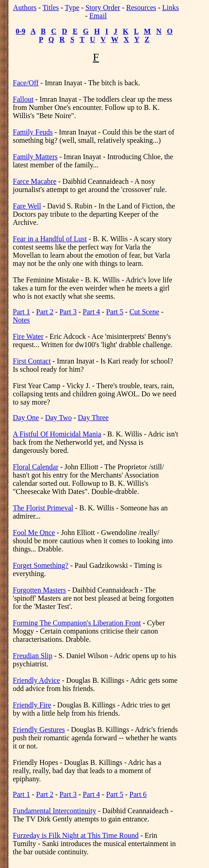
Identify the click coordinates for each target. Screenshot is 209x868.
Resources (141, 8)
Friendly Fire (32, 705)
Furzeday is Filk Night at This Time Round (76, 835)
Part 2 (45, 312)
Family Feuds (33, 132)
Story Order (103, 8)
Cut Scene (144, 312)
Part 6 (138, 794)
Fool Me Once (34, 533)
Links (171, 8)
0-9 (20, 31)
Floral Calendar (36, 467)
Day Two (59, 418)
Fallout (23, 99)
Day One (26, 418)
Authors (25, 8)
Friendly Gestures (39, 730)
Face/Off (26, 83)
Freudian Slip (33, 656)
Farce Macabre (35, 181)
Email (98, 16)
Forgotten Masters (39, 590)
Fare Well (27, 206)
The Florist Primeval (43, 508)
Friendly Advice (37, 680)
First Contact (32, 361)
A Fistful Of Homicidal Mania (57, 434)
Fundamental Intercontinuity (55, 811)
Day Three (94, 418)
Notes (21, 320)
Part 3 (68, 312)
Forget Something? (41, 565)
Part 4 (91, 312)
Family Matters (35, 157)
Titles (51, 8)
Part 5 (115, 312)
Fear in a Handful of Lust (50, 239)
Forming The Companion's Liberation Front (77, 623)
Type (72, 8)
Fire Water (28, 336)
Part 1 (21, 312)
